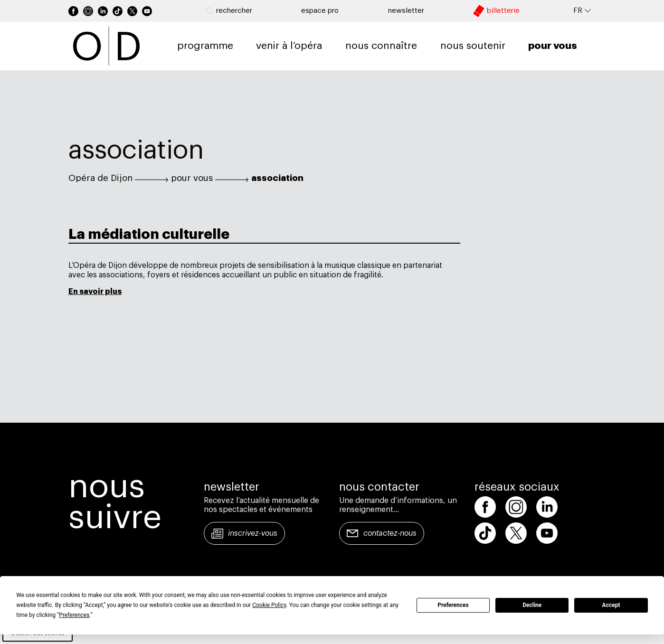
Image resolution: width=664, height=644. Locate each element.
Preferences (453, 605)
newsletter (406, 11)
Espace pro (320, 11)
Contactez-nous (390, 533)
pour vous (192, 178)
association (277, 178)
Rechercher (229, 11)
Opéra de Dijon (100, 178)
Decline (532, 605)
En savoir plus (95, 292)
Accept (611, 605)
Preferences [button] (74, 615)
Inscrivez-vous (253, 533)
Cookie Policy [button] (269, 605)
